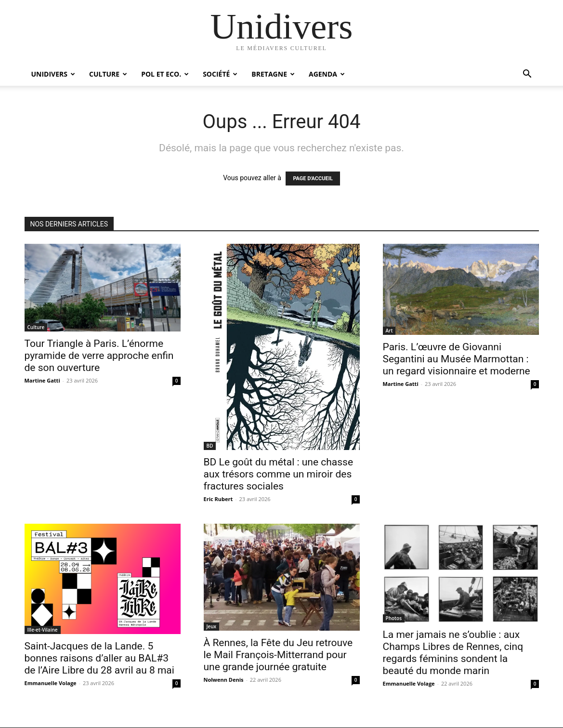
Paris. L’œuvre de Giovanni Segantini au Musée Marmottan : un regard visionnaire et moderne (457, 359)
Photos (394, 618)
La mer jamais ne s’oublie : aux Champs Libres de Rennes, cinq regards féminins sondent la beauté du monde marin (453, 653)
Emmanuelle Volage (51, 683)
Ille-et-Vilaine (43, 630)
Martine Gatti (42, 380)
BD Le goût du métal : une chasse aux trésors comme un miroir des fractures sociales (279, 474)
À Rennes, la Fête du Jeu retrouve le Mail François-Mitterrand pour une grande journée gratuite (278, 655)
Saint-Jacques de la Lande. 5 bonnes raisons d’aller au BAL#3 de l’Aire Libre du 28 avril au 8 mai (99, 658)
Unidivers (53, 74)
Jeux (212, 626)
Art (389, 331)
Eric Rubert (218, 499)
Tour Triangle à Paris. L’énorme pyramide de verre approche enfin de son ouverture (99, 356)
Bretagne (273, 74)
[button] (527, 75)
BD (210, 446)
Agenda (327, 74)
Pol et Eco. (165, 74)
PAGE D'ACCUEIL (313, 179)
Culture (108, 74)
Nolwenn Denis (224, 680)
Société (220, 74)
